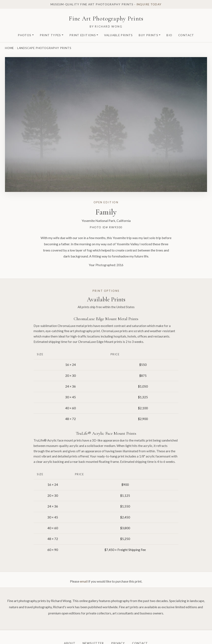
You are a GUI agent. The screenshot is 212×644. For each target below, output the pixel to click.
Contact (186, 35)
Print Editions (83, 35)
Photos (25, 35)
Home (9, 48)
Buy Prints (148, 35)
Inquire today (149, 4)
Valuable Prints (118, 35)
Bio (169, 35)
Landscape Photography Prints (44, 48)
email (84, 581)
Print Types (50, 35)
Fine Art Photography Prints (106, 19)
